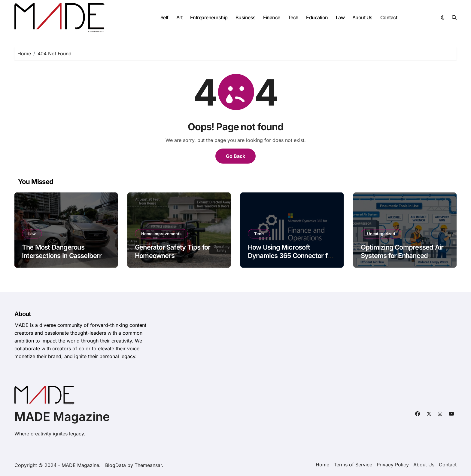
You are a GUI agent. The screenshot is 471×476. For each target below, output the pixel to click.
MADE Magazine (62, 417)
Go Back (235, 156)
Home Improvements (161, 234)
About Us (362, 17)
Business (246, 17)
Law (340, 17)
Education (317, 17)
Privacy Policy (393, 465)
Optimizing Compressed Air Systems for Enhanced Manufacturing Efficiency (402, 256)
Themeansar (148, 465)
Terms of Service (353, 465)
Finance (272, 17)
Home (322, 465)
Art (179, 17)
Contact (389, 17)
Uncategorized (381, 234)
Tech (293, 17)
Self (164, 17)
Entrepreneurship (209, 17)
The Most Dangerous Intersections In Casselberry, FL (64, 256)
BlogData (115, 465)
